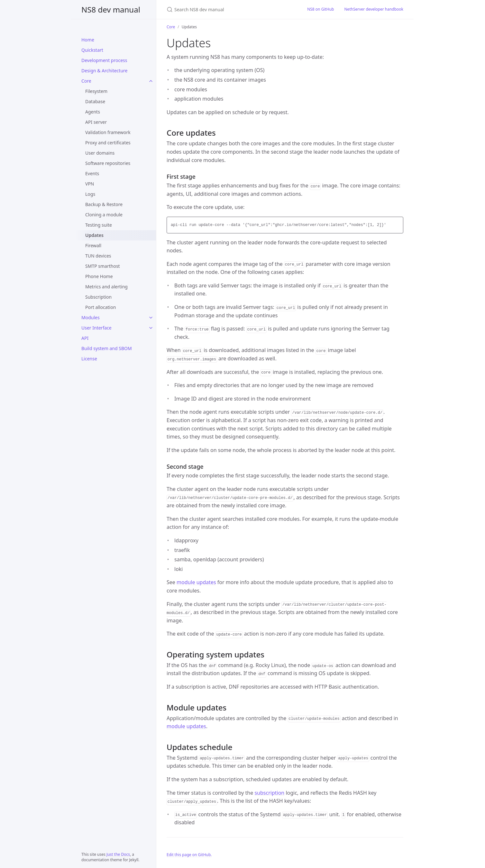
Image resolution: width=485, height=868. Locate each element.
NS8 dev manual (111, 9)
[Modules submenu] (151, 318)
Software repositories (108, 163)
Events (92, 173)
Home (88, 40)
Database (95, 101)
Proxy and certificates (108, 143)
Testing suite (99, 225)
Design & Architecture (104, 71)
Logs (90, 194)
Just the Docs (118, 854)
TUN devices (98, 256)
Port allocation (101, 307)
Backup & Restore (104, 204)
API (85, 338)
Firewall (93, 245)
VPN (90, 184)
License (89, 359)
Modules (91, 317)
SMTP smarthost (103, 266)
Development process (104, 60)
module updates (196, 582)
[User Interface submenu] (151, 328)
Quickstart (92, 50)
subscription (269, 793)
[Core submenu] (151, 81)
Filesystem (96, 91)
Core (86, 81)
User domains (100, 153)
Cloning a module (104, 215)
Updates (94, 235)
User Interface (96, 328)
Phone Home (99, 276)
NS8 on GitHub (320, 9)
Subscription (98, 297)
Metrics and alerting (106, 287)
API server (96, 122)
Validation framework (108, 132)
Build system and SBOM (107, 348)
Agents (93, 112)
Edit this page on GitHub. (189, 855)
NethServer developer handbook (374, 9)
